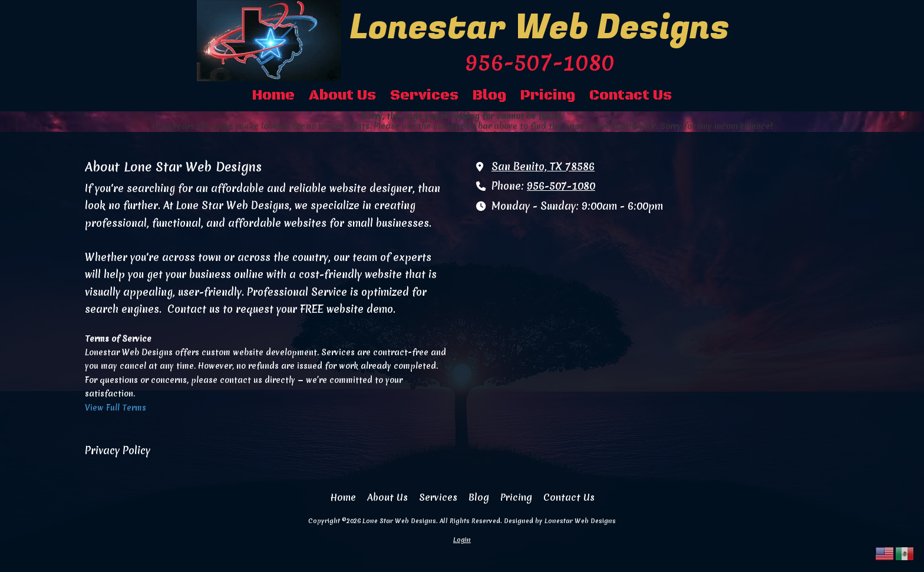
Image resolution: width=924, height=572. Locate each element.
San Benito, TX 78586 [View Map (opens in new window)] (543, 167)
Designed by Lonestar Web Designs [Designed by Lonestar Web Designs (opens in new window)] (560, 521)
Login (462, 540)
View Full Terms (115, 408)
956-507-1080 (561, 186)
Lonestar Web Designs (539, 27)
